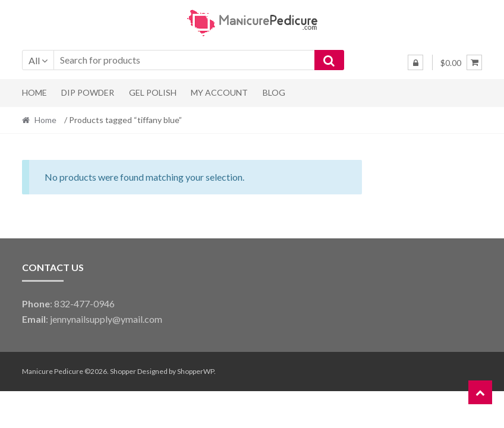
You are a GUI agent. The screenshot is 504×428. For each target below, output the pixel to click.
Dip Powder (88, 92)
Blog (274, 92)
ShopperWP (196, 371)
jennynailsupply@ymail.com (106, 319)
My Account (219, 92)
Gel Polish (153, 92)
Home (34, 92)
